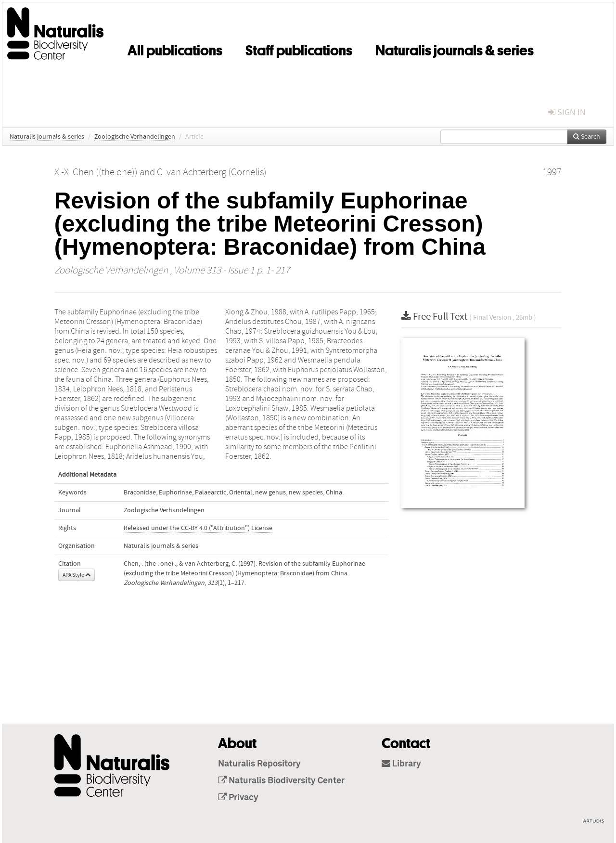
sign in (567, 112)
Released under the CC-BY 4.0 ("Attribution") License (198, 528)
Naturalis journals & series (455, 49)
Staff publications (299, 49)
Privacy (238, 798)
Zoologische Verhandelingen (135, 137)
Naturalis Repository (259, 764)
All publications (175, 49)
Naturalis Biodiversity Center (281, 781)
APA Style (77, 575)
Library (401, 764)
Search (587, 137)
